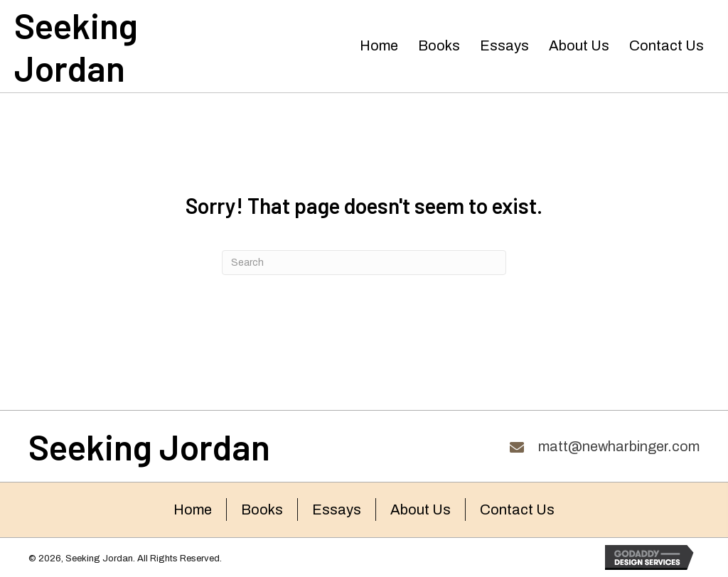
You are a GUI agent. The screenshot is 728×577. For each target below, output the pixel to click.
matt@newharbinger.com (619, 446)
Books (262, 509)
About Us (421, 509)
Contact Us (517, 509)
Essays (337, 509)
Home (193, 509)
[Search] (364, 263)
